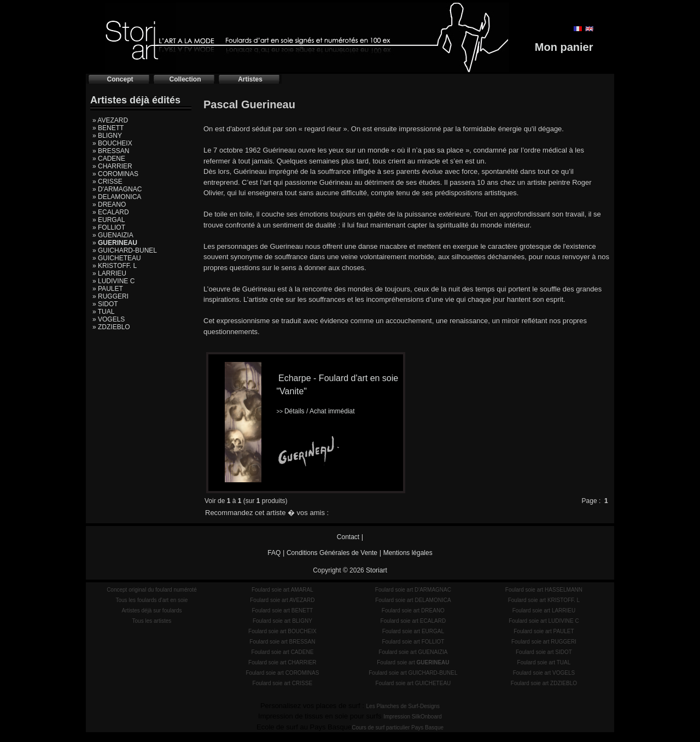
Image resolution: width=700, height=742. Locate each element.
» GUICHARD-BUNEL (125, 250)
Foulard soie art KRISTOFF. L (544, 600)
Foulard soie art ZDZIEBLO (544, 683)
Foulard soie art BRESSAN (282, 642)
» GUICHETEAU (117, 258)
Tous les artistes (152, 621)
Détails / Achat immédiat (315, 411)
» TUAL (103, 312)
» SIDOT (105, 304)
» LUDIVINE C (113, 281)
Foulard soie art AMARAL (282, 590)
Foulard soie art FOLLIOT (413, 642)
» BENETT (108, 128)
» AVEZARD (110, 120)
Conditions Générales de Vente (332, 553)
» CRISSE (107, 182)
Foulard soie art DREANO (413, 610)
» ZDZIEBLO (111, 327)
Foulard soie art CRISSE (283, 683)
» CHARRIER (112, 166)
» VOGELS (109, 319)
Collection (185, 79)
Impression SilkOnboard (413, 717)
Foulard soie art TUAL (544, 662)
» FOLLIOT (109, 227)
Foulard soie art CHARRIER (282, 662)
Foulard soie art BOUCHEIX (282, 631)
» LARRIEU (109, 273)
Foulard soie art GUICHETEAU (413, 683)
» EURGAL (109, 220)
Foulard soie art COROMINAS (282, 673)
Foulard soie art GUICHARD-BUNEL (413, 673)
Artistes (250, 79)
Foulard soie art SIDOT (544, 652)
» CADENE (109, 159)
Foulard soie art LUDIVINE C (544, 621)
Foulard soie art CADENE (282, 652)
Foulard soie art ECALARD (413, 621)
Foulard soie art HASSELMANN (544, 590)
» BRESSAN (111, 151)
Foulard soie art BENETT (282, 610)
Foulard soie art (413, 662)
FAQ (274, 553)
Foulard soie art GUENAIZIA (413, 652)
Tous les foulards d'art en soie (151, 600)
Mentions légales (408, 553)
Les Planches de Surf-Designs (403, 706)
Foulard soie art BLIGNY (282, 621)
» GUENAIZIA (113, 235)
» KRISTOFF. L (115, 266)
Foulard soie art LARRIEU (544, 610)
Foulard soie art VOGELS (544, 673)
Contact (348, 537)
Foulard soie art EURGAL (413, 631)
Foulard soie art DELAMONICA (413, 600)
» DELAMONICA (117, 197)
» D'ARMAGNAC (117, 189)
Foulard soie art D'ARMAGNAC (413, 590)
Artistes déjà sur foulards (151, 610)
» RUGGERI (110, 296)
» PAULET (108, 289)
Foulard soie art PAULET (544, 631)
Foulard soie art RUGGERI (544, 642)
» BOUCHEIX (112, 143)
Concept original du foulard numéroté (152, 590)
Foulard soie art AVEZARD (282, 600)
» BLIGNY (107, 136)
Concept (120, 79)
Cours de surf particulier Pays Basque (398, 728)
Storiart (377, 570)
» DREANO (109, 205)
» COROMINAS (115, 174)
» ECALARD (111, 212)
